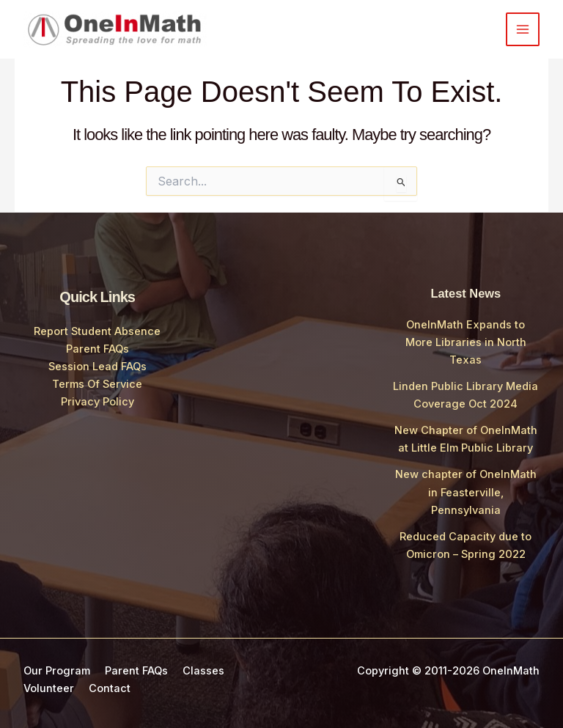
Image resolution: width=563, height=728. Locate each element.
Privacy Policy (97, 402)
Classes (203, 671)
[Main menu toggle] (523, 29)
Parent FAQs (97, 349)
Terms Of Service (97, 384)
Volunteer (49, 688)
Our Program (57, 671)
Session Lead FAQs (97, 367)
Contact (110, 688)
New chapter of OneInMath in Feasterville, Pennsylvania (466, 492)
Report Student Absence (97, 331)
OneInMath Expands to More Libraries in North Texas (466, 342)
